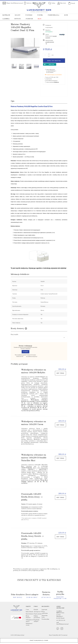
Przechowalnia (45, 619)
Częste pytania (38, 614)
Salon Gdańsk (29, 612)
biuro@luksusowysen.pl (17, 3)
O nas (27, 610)
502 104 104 (49, 79)
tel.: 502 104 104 (61, 620)
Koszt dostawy (30, 614)
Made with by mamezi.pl (62, 635)
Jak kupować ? (38, 612)
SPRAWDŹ (25, 352)
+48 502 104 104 (19, 357)
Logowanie (44, 610)
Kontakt (36, 610)
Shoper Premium (52, 635)
